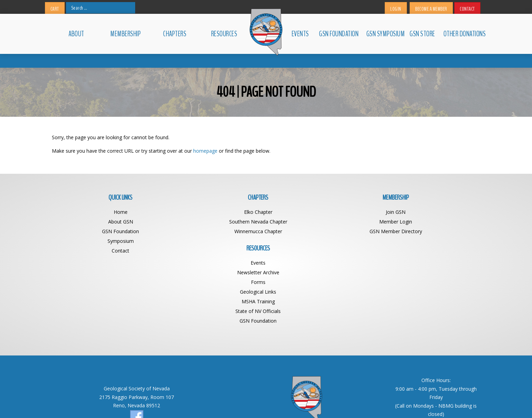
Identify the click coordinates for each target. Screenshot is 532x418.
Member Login (320, 221)
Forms (427, 231)
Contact (467, 9)
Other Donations (462, 34)
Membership (125, 34)
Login (396, 9)
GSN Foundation (339, 34)
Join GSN (320, 212)
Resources (224, 34)
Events (300, 34)
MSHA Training (427, 250)
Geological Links (427, 241)
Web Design (325, 403)
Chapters (175, 34)
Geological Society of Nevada (251, 403)
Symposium (105, 241)
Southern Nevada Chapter (213, 221)
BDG (346, 403)
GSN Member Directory (320, 231)
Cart (55, 9)
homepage (205, 150)
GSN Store (422, 34)
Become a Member (431, 9)
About (76, 34)
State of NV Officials (427, 260)
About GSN (105, 221)
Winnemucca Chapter (213, 231)
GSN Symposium (385, 34)
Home (105, 212)
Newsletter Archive (427, 221)
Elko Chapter (213, 212)
